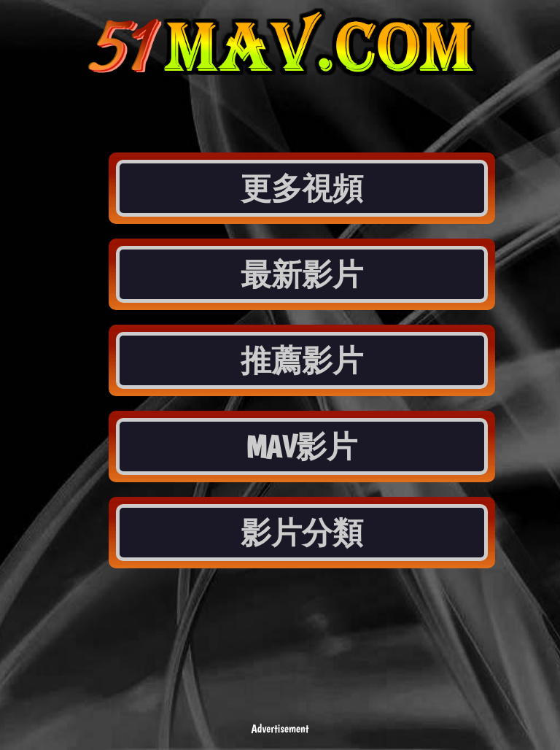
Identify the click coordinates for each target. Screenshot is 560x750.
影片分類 (302, 533)
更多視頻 (302, 188)
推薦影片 (302, 360)
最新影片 (302, 274)
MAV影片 (302, 446)
